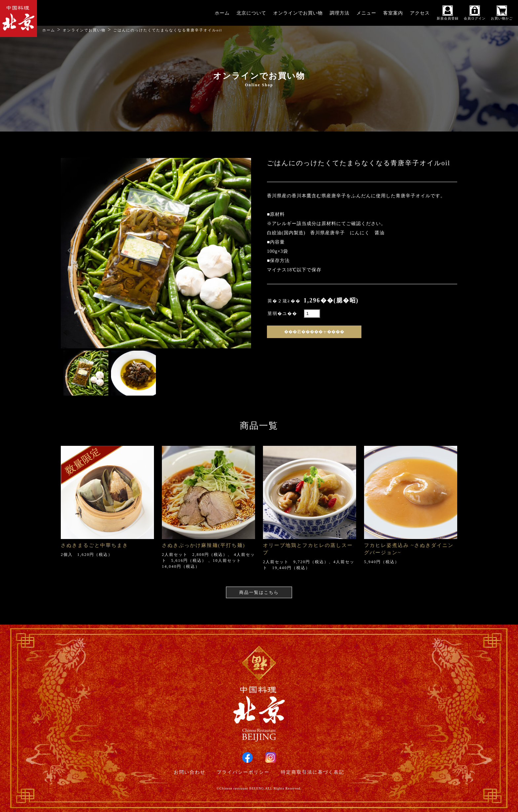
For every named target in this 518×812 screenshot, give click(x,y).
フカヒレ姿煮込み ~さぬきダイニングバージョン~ (409, 549)
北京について (251, 13)
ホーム (222, 13)
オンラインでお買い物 (298, 13)
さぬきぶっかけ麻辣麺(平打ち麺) (203, 545)
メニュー (366, 13)
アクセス (420, 13)
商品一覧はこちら (259, 592)
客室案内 (393, 13)
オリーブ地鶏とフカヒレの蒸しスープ (308, 549)
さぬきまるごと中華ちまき (94, 545)
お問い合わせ (190, 772)
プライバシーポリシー (243, 772)
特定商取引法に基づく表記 (313, 772)
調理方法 (340, 13)
